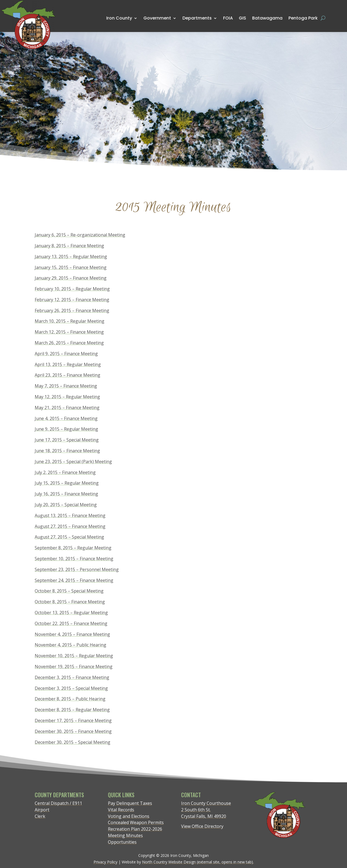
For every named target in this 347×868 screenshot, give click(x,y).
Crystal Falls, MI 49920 (204, 816)
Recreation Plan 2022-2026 (135, 829)
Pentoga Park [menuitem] (303, 18)
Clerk (40, 816)
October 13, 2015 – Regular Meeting (71, 613)
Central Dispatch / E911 (58, 803)
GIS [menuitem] (242, 18)
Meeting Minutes (125, 835)
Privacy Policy (105, 862)
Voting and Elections (129, 816)
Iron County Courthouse (206, 803)
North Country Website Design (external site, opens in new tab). (198, 862)
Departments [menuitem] (197, 18)
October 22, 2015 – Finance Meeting (71, 623)
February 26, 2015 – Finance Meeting (72, 310)
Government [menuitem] (157, 18)
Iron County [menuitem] (119, 18)
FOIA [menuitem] (228, 18)
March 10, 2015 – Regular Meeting (70, 321)
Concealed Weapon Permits (136, 822)
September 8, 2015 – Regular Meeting (73, 548)
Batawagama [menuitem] (267, 18)
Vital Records (121, 810)
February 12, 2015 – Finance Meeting (72, 300)
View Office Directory (202, 826)
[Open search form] (323, 18)
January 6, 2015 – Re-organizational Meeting (80, 235)
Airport (42, 810)
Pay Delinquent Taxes (130, 803)
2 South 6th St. (196, 810)
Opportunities (122, 842)
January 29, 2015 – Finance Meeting (71, 278)
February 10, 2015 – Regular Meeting (72, 289)
